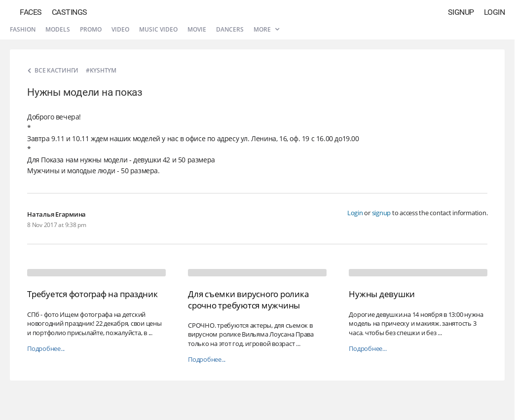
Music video (158, 29)
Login (495, 12)
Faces (31, 12)
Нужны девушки (382, 294)
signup (382, 213)
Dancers (230, 29)
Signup (461, 12)
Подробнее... (46, 349)
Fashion (23, 29)
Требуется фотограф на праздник (92, 294)
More (266, 29)
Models (58, 29)
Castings (70, 12)
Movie (197, 29)
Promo (91, 29)
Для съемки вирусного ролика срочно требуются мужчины (248, 299)
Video (120, 29)
